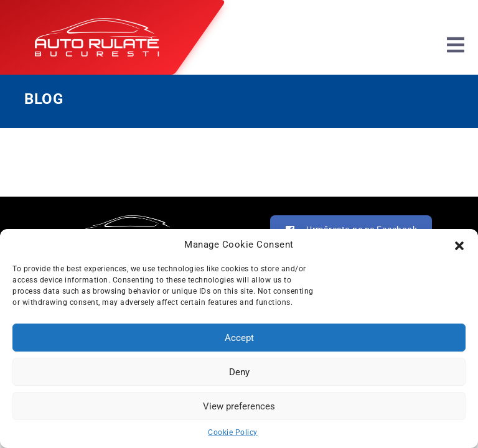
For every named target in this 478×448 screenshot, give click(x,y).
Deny (239, 372)
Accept (239, 338)
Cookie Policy (233, 432)
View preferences (239, 406)
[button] (459, 245)
